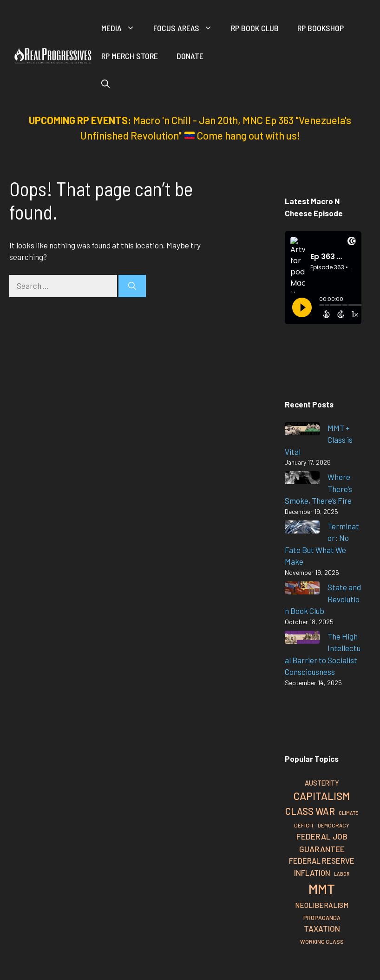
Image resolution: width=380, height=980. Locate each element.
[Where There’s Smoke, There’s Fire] (302, 479)
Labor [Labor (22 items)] (342, 874)
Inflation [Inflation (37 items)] (312, 873)
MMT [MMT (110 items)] (322, 889)
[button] (105, 84)
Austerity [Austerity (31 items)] (322, 783)
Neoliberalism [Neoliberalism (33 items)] (322, 905)
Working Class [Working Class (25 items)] (322, 941)
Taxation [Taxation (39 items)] (322, 928)
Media (123, 28)
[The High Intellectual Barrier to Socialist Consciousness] (302, 639)
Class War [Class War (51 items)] (310, 811)
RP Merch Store (130, 56)
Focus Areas (187, 28)
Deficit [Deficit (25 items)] (304, 825)
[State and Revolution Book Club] (302, 590)
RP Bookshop (321, 28)
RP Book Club (255, 28)
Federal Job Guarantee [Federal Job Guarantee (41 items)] (322, 843)
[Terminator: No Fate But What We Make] (302, 529)
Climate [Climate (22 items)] (348, 813)
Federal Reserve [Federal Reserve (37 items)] (322, 860)
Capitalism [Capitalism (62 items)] (322, 796)
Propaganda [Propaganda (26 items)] (322, 918)
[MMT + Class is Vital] (302, 430)
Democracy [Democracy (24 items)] (334, 825)
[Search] (132, 286)
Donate (190, 56)
